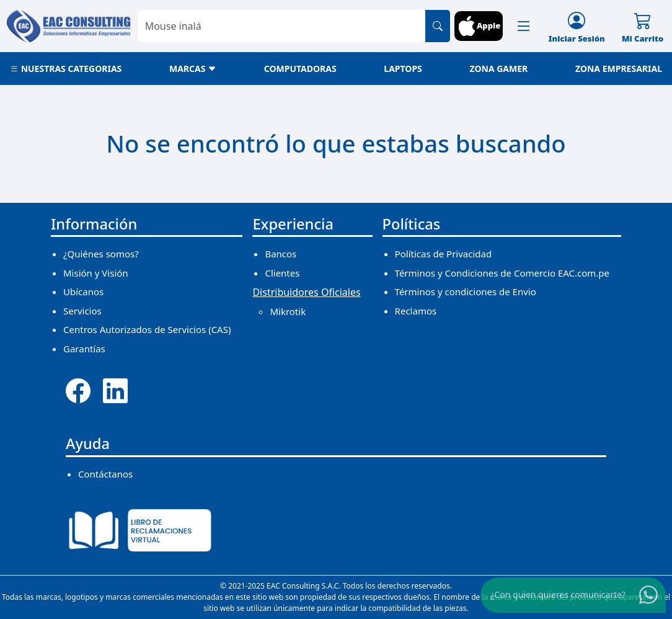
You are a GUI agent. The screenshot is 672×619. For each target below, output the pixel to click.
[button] (524, 26)
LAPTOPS (403, 69)
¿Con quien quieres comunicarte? (558, 595)
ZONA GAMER (498, 69)
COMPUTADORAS (300, 69)
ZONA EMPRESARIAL (619, 69)
